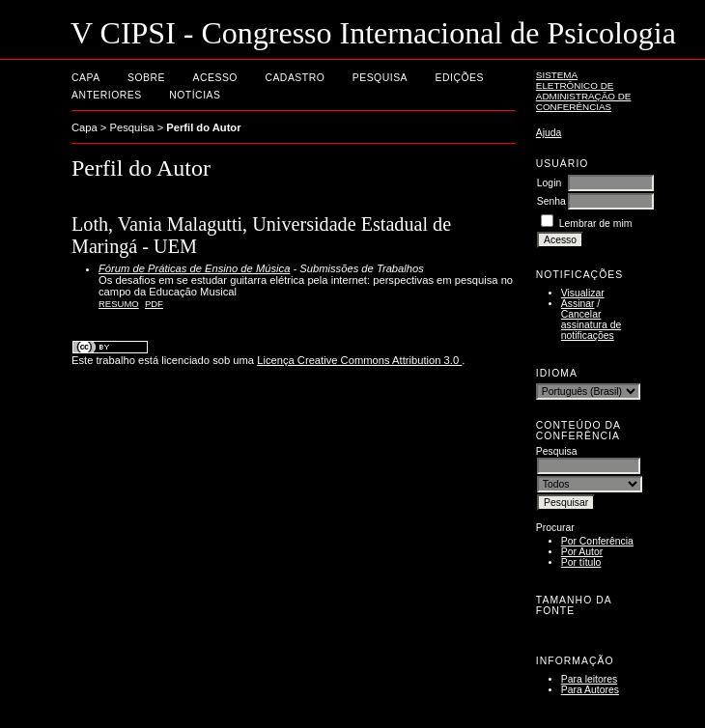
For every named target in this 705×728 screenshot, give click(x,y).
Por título (581, 562)
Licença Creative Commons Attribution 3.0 (359, 360)
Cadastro (295, 78)
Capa (86, 78)
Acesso (215, 78)
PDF (154, 304)
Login (549, 183)
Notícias (195, 95)
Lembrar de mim (596, 224)
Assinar (578, 304)
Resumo (119, 304)
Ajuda (549, 133)
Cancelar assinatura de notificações (591, 325)
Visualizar (583, 293)
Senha (551, 201)
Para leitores (589, 679)
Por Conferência (597, 541)
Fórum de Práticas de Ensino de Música (194, 268)
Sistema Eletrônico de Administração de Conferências (584, 91)
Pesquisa (380, 78)
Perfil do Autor (203, 127)
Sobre (146, 78)
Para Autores (590, 690)
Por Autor (582, 552)
